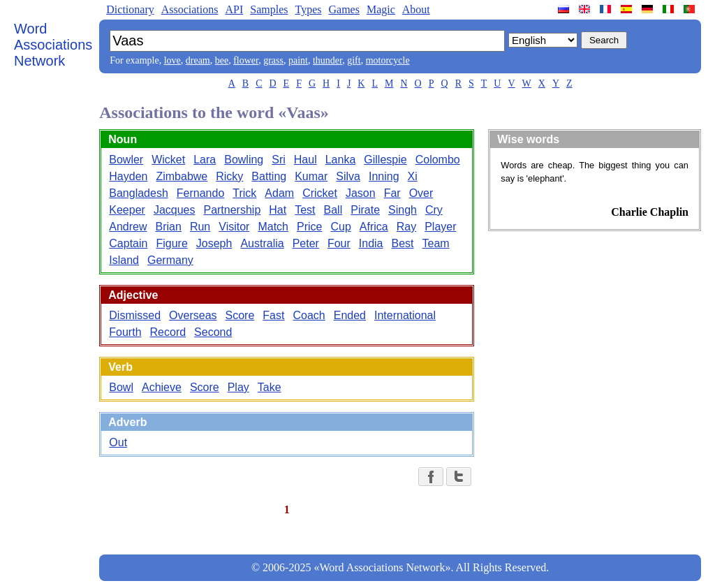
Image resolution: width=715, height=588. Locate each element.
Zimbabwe (182, 176)
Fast (273, 315)
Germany (170, 260)
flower (246, 60)
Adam (279, 193)
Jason (361, 193)
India (371, 243)
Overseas (193, 315)
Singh (403, 210)
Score (240, 315)
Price (309, 227)
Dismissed (135, 315)
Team (436, 243)
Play (238, 387)
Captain (128, 243)
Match (273, 227)
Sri (279, 160)
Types (308, 9)
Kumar (311, 176)
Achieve (162, 387)
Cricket (320, 193)
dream (198, 60)
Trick (244, 193)
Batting (269, 176)
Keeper (127, 210)
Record (168, 332)
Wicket (168, 160)
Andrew (128, 227)
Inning (384, 176)
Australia (262, 243)
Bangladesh (139, 193)
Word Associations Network (53, 45)
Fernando (201, 193)
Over (421, 193)
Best (403, 243)
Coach (309, 315)
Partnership (232, 210)
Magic (381, 9)
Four (339, 243)
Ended (350, 315)
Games (344, 9)
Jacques (175, 210)
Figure (171, 243)
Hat (278, 210)
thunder (327, 60)
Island (124, 260)
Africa (374, 227)
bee (222, 60)
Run (200, 227)
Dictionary (130, 9)
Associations (190, 9)
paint (298, 60)
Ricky (229, 176)
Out (118, 442)
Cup (340, 227)
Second (213, 332)
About (416, 9)
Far (392, 193)
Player (440, 227)
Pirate (365, 210)
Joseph (214, 243)
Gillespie (385, 160)
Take (270, 387)
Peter (306, 243)
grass (273, 60)
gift (354, 60)
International (405, 315)
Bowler (126, 160)
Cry (434, 210)
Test (305, 210)
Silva (348, 176)
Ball (333, 210)
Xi (413, 176)
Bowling (244, 160)
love (172, 60)
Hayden (128, 176)
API (234, 9)
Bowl (121, 387)
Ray (406, 227)
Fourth (125, 332)
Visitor (234, 227)
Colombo (438, 160)
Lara (205, 160)
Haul (305, 160)
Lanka (341, 160)
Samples (269, 9)
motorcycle (388, 60)
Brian (169, 227)
